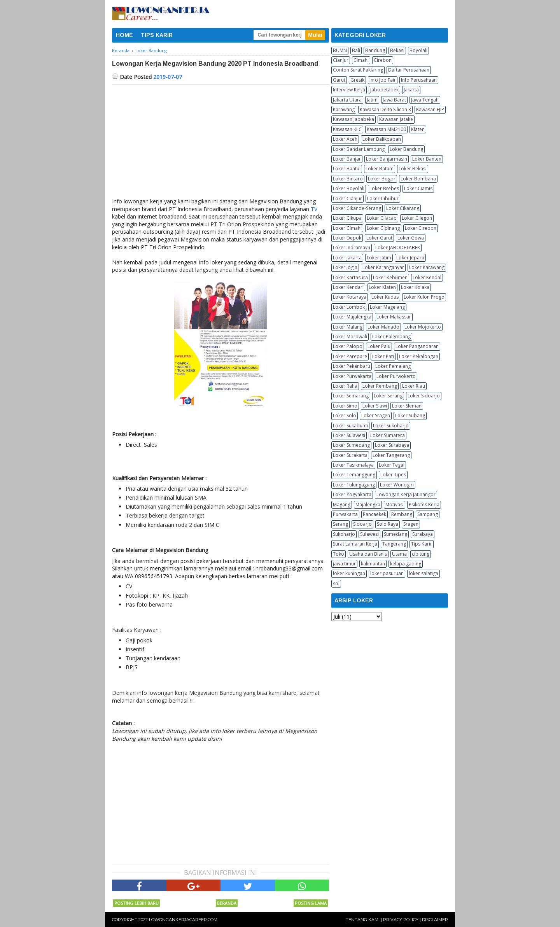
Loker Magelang (387, 307)
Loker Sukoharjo (391, 426)
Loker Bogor (382, 179)
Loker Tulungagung (354, 485)
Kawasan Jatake (396, 119)
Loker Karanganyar (383, 267)
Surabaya (423, 534)
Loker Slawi (375, 406)
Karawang (344, 109)
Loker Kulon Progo (424, 297)
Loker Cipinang (383, 228)
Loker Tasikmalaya (353, 465)
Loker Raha (345, 386)
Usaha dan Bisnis (368, 554)
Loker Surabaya (392, 445)
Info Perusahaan (419, 80)
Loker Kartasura (350, 277)
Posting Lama (311, 903)
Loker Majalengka (352, 317)
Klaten (418, 129)
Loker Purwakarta (352, 376)
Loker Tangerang (391, 455)
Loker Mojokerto (423, 327)
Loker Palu (379, 346)
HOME (124, 35)
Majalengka (368, 505)
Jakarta (411, 90)
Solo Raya (388, 524)
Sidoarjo (362, 524)
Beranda (227, 903)
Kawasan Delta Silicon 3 (385, 109)
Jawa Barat (394, 100)
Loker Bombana (418, 179)
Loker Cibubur (383, 199)
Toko (339, 554)
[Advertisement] (220, 143)
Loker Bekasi (413, 169)
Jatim (372, 100)
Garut (339, 80)
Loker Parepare (350, 356)
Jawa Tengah (425, 100)
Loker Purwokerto (396, 376)
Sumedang (395, 534)
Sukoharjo (344, 534)
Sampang (428, 514)
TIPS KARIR (157, 35)
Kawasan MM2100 (386, 129)
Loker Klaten (382, 287)
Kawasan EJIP (430, 109)
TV (314, 209)
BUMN (340, 50)
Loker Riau (414, 386)
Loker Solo (345, 415)
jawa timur (344, 564)
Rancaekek (374, 514)
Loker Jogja (345, 267)
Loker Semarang (351, 396)
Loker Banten (427, 159)
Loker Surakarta (350, 455)
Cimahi (361, 60)
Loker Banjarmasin (387, 159)
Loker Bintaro (348, 179)
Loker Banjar (347, 159)
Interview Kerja (349, 90)
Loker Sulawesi (349, 435)
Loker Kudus (385, 297)
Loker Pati (383, 356)
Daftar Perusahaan (409, 70)
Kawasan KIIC (347, 129)
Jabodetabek (384, 90)
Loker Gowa (411, 238)
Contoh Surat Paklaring (358, 70)
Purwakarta (345, 514)
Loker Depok (347, 238)
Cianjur (341, 60)
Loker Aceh (345, 139)
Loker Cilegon (417, 218)
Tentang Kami (363, 920)
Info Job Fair (383, 80)
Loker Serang (388, 396)
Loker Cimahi (347, 228)
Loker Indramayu (352, 247)
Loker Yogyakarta (352, 494)
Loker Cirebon (421, 228)
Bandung (375, 50)
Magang (342, 505)
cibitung (421, 554)
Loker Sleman (407, 406)
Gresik (357, 80)
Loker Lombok (349, 307)
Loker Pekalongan (419, 356)
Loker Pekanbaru (352, 366)
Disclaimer (435, 920)
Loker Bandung (406, 149)
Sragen (411, 524)
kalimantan (373, 564)
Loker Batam (380, 169)
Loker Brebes (384, 188)
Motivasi (395, 505)
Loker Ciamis (418, 188)
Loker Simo (345, 406)
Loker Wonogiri (397, 485)
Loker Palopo (348, 346)
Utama (399, 554)
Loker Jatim (379, 258)
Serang (340, 524)
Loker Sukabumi (350, 426)
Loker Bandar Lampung (359, 149)
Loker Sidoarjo (424, 396)
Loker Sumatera (388, 435)
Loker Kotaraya (350, 297)
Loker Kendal (427, 277)
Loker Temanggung (354, 475)
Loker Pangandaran (417, 346)
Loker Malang (348, 327)
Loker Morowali (350, 337)
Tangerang (394, 544)
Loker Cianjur (347, 199)
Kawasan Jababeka (353, 119)
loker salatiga (423, 573)
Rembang (402, 514)
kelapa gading (406, 564)
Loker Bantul (347, 169)
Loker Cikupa (347, 218)
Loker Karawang (427, 267)
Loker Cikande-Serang (357, 208)
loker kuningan (349, 573)
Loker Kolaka (415, 287)
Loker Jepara (410, 258)
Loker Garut (379, 238)
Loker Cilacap (382, 218)
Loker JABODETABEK (398, 247)
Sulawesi (369, 534)
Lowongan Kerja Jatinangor (406, 494)
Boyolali (418, 50)
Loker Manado (383, 327)
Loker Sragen (376, 415)
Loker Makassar (394, 317)
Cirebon (383, 60)
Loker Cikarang (403, 208)
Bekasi (397, 50)
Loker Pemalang (393, 366)
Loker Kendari (348, 287)
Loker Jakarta (347, 258)
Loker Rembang (380, 386)
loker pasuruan (387, 573)
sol (336, 583)
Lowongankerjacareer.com (183, 920)
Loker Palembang (391, 337)
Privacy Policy (401, 920)
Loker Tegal (392, 465)
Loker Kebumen (390, 277)
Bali (356, 50)
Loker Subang (410, 415)
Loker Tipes (393, 475)
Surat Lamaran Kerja (355, 544)
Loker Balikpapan (382, 139)
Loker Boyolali (349, 188)
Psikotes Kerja (424, 505)
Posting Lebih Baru (136, 903)
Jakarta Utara (347, 100)
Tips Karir (422, 544)
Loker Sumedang (351, 445)
